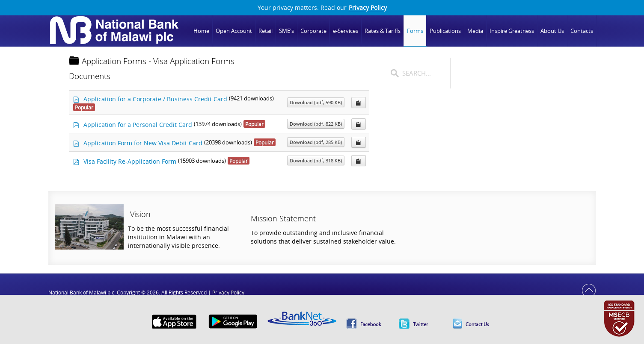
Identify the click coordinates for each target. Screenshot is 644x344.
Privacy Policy (368, 8)
